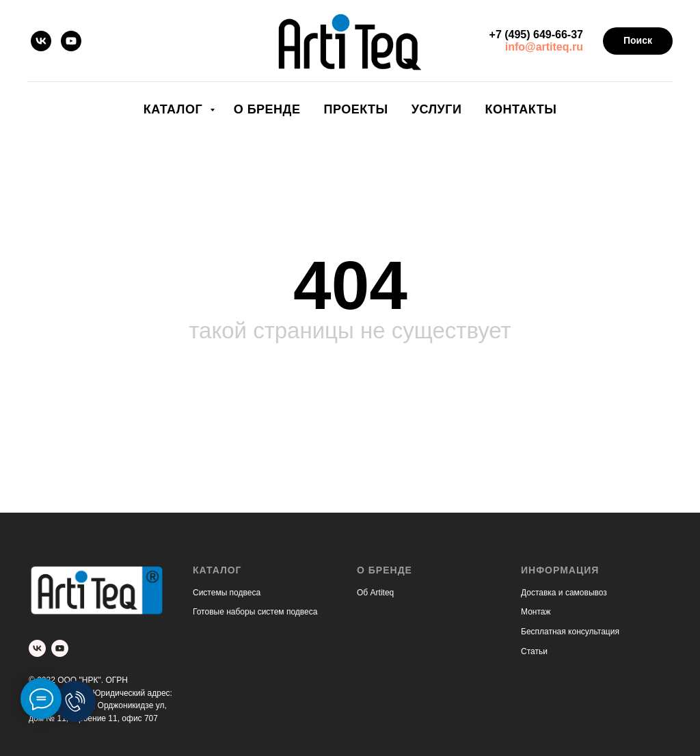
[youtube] (71, 41)
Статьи (534, 651)
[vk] (41, 41)
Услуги (437, 109)
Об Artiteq (375, 593)
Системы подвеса (227, 593)
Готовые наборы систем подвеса (255, 612)
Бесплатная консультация (570, 632)
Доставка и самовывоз (564, 593)
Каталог (175, 109)
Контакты (521, 109)
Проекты (355, 109)
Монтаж (536, 612)
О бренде (267, 109)
